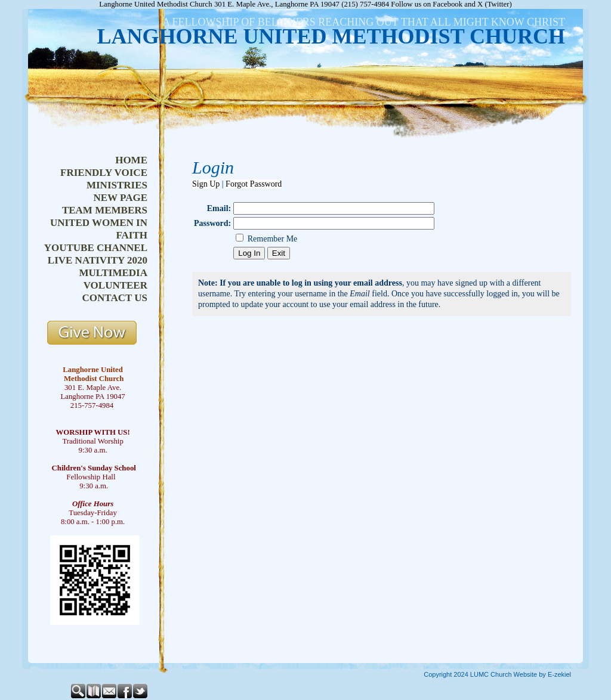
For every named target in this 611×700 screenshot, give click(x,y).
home (131, 160)
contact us (115, 298)
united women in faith (99, 229)
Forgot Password (254, 184)
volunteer (115, 285)
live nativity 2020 (98, 260)
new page (120, 198)
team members (105, 210)
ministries (117, 185)
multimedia (113, 273)
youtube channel (96, 248)
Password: (212, 223)
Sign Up (206, 184)
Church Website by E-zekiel (531, 674)
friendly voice (104, 173)
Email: (219, 208)
